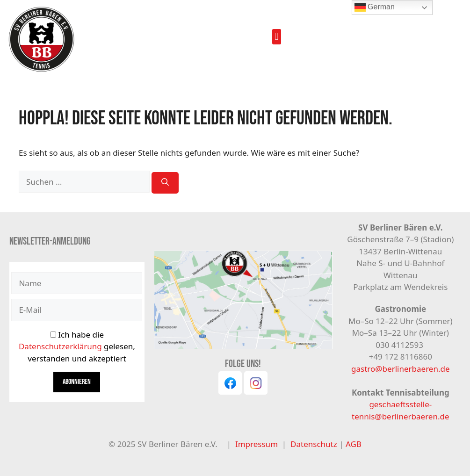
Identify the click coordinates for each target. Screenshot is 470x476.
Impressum (257, 444)
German (375, 7)
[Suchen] (165, 183)
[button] (277, 37)
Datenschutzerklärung (60, 346)
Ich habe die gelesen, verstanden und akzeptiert (77, 346)
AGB (354, 444)
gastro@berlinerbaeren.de (400, 369)
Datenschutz (315, 444)
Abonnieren (77, 382)
